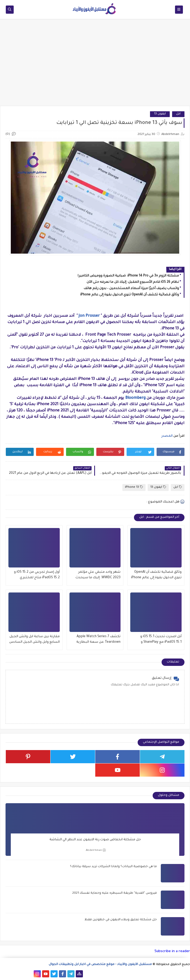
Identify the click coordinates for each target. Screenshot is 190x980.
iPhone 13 (134, 487)
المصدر (167, 436)
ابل (178, 114)
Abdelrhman (96, 850)
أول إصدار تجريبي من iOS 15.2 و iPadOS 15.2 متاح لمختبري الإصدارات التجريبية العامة (37, 576)
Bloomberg (135, 398)
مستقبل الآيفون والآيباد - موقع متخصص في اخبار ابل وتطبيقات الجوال (100, 965)
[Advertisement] (95, 65)
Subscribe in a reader (172, 951)
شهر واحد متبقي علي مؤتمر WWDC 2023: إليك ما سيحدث (98, 575)
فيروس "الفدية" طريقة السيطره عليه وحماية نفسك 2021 (115, 893)
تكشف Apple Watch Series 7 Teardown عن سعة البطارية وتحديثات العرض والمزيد (98, 640)
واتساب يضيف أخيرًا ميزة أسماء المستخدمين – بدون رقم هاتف (131, 289)
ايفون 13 (160, 114)
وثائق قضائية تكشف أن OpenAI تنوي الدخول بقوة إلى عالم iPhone (130, 295)
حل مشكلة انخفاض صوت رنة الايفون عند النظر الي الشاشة (95, 840)
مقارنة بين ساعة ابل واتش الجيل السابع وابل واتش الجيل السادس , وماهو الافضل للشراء (34, 640)
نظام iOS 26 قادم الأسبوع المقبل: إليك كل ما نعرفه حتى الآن (133, 282)
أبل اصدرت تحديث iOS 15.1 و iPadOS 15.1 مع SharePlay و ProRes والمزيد (161, 640)
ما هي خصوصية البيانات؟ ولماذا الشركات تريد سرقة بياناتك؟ (113, 867)
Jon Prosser (89, 316)
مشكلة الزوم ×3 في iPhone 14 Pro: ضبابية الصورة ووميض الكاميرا (128, 276)
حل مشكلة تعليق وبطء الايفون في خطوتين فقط (121, 920)
